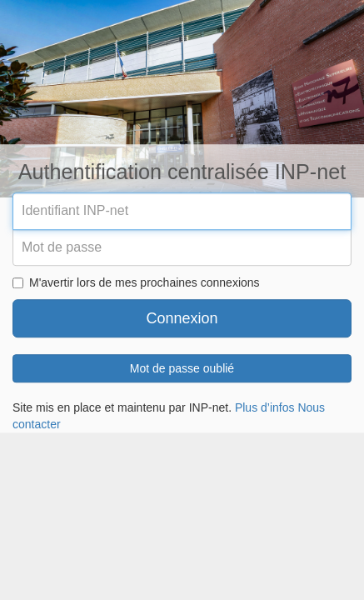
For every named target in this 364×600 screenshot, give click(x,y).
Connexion (182, 319)
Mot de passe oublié (182, 369)
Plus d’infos (265, 408)
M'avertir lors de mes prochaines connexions (136, 283)
